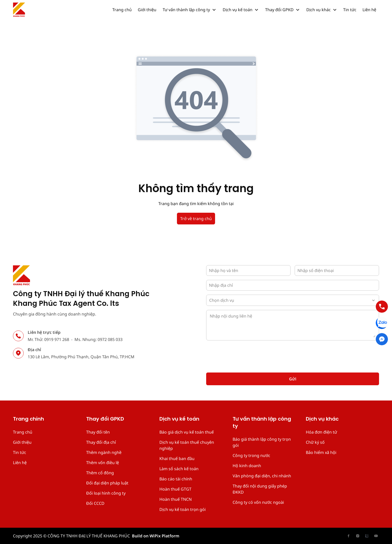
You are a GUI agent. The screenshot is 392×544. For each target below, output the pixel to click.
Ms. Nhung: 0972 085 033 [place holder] (99, 339)
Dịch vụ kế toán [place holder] (179, 419)
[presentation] (245, 354)
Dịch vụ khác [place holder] (322, 419)
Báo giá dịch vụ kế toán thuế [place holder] (187, 432)
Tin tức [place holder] (20, 452)
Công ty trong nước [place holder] (251, 455)
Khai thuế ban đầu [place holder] (177, 459)
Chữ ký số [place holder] (315, 442)
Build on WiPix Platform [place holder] (156, 536)
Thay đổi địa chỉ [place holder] (101, 442)
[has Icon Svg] (19, 10)
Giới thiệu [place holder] (22, 442)
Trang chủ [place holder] (23, 432)
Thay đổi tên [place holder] (98, 432)
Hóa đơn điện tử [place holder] (321, 432)
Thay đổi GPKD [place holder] (105, 419)
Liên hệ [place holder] (20, 463)
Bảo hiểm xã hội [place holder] (321, 452)
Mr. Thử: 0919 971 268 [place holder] (48, 339)
